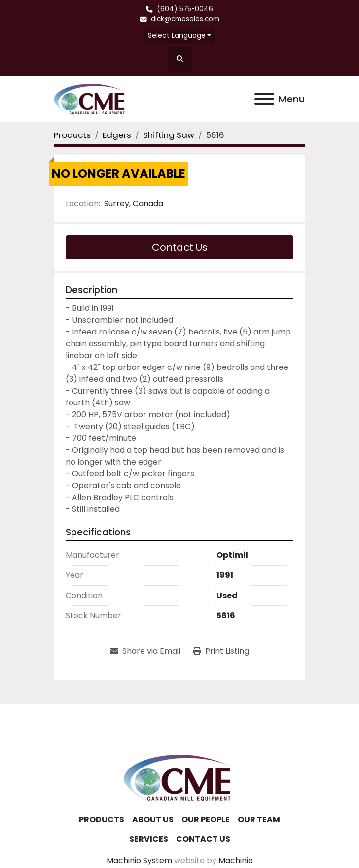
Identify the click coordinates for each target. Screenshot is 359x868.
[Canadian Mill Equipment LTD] (179, 777)
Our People (206, 819)
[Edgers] (117, 135)
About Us (153, 819)
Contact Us (180, 247)
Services (149, 839)
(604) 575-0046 (185, 9)
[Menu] (264, 99)
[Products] (72, 135)
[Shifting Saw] (169, 135)
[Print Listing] (221, 651)
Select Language (177, 35)
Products (102, 819)
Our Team (259, 819)
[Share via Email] (145, 651)
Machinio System (139, 860)
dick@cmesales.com (185, 19)
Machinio (236, 860)
